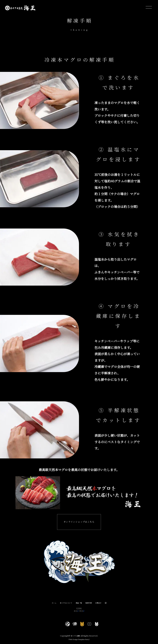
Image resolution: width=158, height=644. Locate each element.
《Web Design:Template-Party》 (79, 641)
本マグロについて (65, 604)
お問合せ (100, 604)
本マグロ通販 (75, 637)
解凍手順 (89, 604)
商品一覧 (79, 604)
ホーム (52, 604)
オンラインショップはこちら (79, 523)
